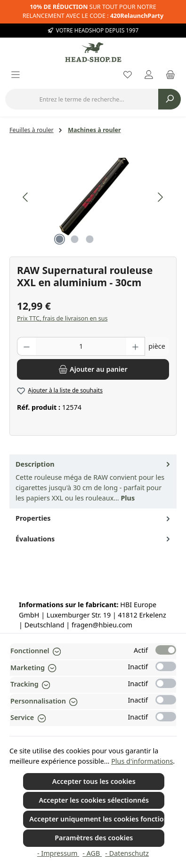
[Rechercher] (170, 99)
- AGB (92, 853)
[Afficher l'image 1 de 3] (60, 239)
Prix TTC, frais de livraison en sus (62, 318)
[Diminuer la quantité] (26, 346)
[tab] (93, 482)
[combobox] (82, 99)
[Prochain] (160, 197)
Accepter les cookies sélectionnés (94, 800)
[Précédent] (26, 197)
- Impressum (58, 853)
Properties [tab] (94, 518)
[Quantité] (81, 346)
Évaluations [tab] (94, 539)
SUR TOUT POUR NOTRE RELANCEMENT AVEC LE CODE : (93, 11)
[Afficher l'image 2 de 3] (75, 239)
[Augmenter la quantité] (136, 346)
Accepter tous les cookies (94, 781)
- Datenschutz (127, 853)
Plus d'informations (142, 761)
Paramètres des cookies (94, 838)
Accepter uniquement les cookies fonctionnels (97, 819)
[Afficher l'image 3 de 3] (90, 239)
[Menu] (16, 75)
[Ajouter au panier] (93, 369)
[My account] (149, 75)
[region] (93, 197)
